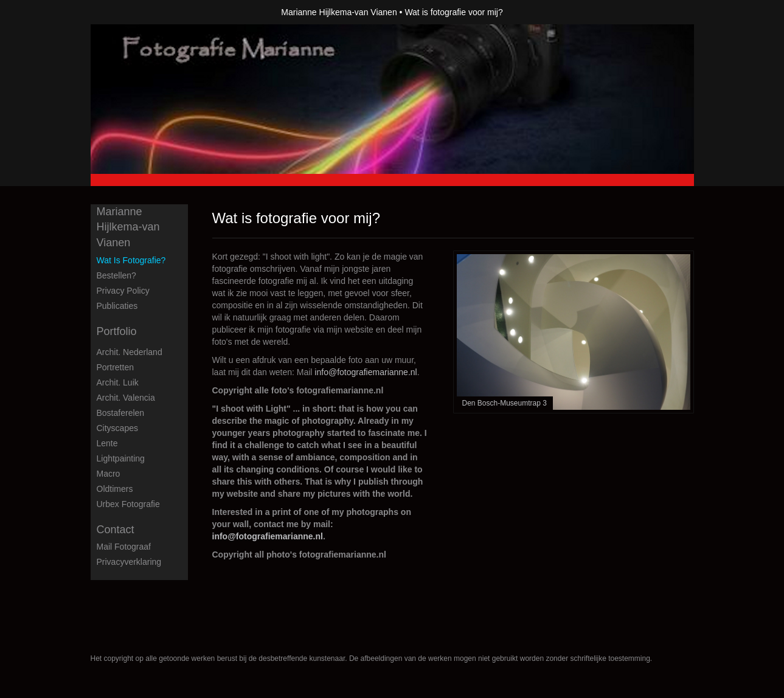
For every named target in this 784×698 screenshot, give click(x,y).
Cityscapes (117, 428)
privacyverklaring (129, 562)
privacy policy (123, 291)
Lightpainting (121, 458)
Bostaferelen (121, 413)
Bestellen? (116, 275)
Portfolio (117, 331)
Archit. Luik (118, 382)
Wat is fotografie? (131, 260)
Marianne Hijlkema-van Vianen (339, 12)
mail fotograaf (124, 547)
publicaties (117, 306)
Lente (107, 443)
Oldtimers (115, 489)
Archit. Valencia (126, 398)
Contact (116, 530)
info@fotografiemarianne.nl (366, 372)
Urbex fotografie (128, 504)
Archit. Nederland (130, 352)
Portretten (115, 367)
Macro (109, 474)
